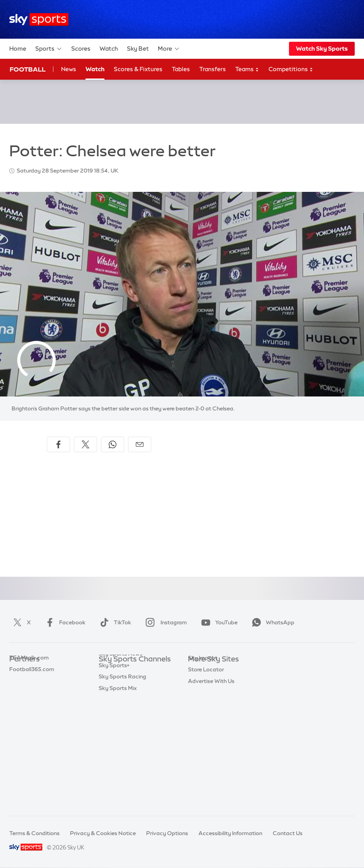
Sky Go (197, 694)
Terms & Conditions (34, 833)
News (69, 69)
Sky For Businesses (213, 717)
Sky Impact (203, 740)
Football (28, 69)
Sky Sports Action (122, 752)
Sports (49, 49)
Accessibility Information (230, 833)
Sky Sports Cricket (123, 706)
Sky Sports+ (114, 775)
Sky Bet (138, 49)
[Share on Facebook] (58, 444)
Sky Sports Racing (122, 786)
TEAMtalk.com (29, 694)
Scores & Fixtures (138, 69)
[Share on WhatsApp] (113, 444)
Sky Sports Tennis (121, 740)
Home (18, 49)
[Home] (39, 20)
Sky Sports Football (124, 694)
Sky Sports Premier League (133, 682)
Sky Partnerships (210, 728)
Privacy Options (167, 833)
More (169, 49)
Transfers (213, 69)
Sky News (201, 682)
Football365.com (32, 706)
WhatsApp (272, 622)
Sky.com (199, 671)
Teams (247, 69)
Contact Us (288, 833)
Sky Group (201, 706)
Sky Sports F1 (116, 728)
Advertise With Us (211, 763)
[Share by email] (140, 444)
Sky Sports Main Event (127, 671)
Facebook (64, 622)
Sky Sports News (120, 763)
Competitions (291, 69)
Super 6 (19, 682)
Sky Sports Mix (118, 798)
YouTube (218, 622)
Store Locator (206, 752)
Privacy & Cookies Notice (103, 833)
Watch (109, 49)
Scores (81, 49)
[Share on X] (85, 444)
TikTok (114, 622)
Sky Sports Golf (119, 717)
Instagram (165, 622)
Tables (181, 69)
